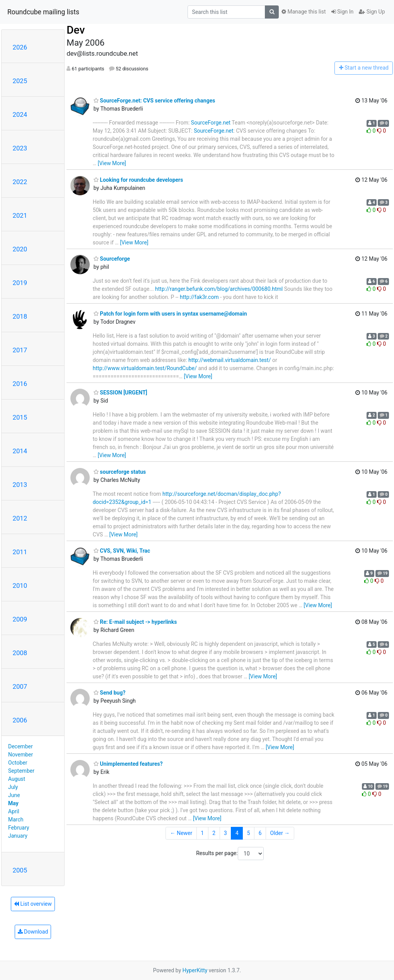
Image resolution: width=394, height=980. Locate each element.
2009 (20, 619)
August (17, 779)
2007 (20, 686)
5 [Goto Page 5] (249, 833)
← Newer (181, 833)
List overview (33, 904)
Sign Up (372, 12)
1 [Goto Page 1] (202, 833)
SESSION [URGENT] (120, 393)
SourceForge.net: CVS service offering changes (154, 101)
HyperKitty (195, 970)
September (21, 771)
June (14, 795)
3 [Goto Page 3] (225, 833)
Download (33, 932)
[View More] (112, 163)
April (14, 811)
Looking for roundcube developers (138, 180)
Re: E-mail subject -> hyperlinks (135, 622)
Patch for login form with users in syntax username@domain (170, 314)
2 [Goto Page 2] (214, 833)
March (16, 820)
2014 (20, 451)
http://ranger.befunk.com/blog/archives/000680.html (219, 289)
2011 (20, 552)
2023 (20, 148)
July (13, 787)
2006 (20, 720)
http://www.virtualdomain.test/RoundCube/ (145, 368)
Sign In (343, 12)
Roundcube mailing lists (43, 12)
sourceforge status (120, 472)
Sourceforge (112, 259)
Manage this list (304, 12)
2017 (20, 350)
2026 (20, 47)
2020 (20, 249)
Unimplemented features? (128, 764)
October (18, 763)
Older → (280, 833)
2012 (20, 518)
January (18, 836)
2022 (20, 182)
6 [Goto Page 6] (260, 833)
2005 (20, 870)
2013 (20, 485)
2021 (20, 215)
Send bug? (110, 693)
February (19, 828)
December (20, 746)
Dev (76, 30)
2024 (20, 114)
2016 (20, 384)
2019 (20, 283)
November (20, 755)
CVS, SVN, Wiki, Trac (122, 551)
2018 (20, 316)
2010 (20, 586)
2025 (20, 81)
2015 (20, 417)
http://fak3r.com (199, 297)
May (13, 803)
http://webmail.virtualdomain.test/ (229, 360)
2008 (20, 653)
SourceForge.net (211, 123)
